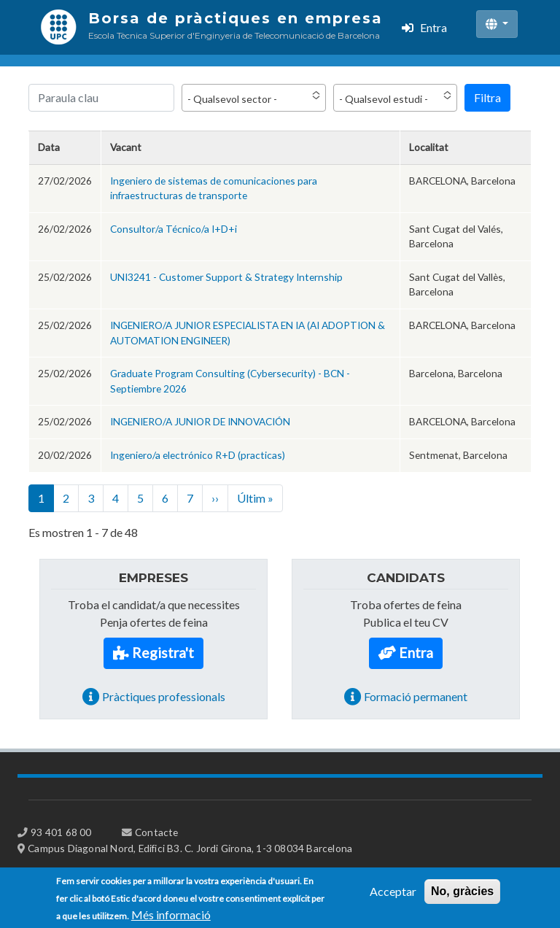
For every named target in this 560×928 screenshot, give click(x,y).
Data (49, 147)
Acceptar (393, 896)
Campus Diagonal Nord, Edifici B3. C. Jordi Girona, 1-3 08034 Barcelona (190, 848)
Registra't (163, 653)
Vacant (126, 147)
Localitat (429, 147)
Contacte (157, 832)
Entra (433, 27)
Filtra (487, 97)
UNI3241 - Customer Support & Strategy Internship (226, 277)
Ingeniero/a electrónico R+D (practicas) (198, 455)
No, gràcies (462, 896)
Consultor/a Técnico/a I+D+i (174, 229)
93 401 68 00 (61, 832)
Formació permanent (416, 696)
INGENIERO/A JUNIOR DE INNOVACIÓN (200, 421)
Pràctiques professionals (164, 696)
